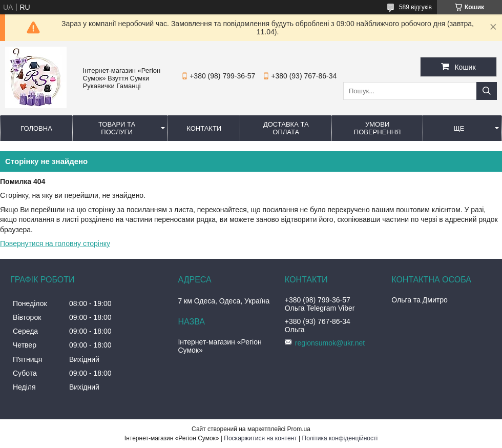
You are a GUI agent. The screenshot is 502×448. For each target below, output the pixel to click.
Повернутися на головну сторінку (55, 243)
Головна (36, 128)
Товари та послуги (117, 128)
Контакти (204, 128)
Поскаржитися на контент (260, 438)
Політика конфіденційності (340, 438)
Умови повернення (378, 128)
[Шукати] (487, 91)
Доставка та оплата (286, 128)
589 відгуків (415, 7)
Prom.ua (299, 429)
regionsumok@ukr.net (330, 343)
